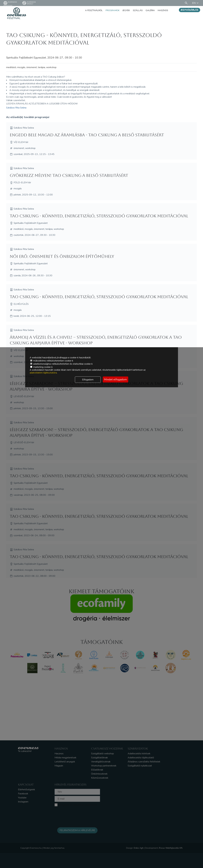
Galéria (148, 10)
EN (196, 3)
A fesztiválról (87, 10)
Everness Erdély (29, 3)
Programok (108, 10)
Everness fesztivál (10, 3)
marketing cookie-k (41, 367)
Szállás (135, 10)
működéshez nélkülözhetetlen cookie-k (52, 361)
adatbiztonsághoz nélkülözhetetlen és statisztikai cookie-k (61, 364)
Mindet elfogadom (115, 379)
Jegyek (122, 10)
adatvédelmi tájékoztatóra (43, 373)
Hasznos (162, 10)
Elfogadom (88, 380)
